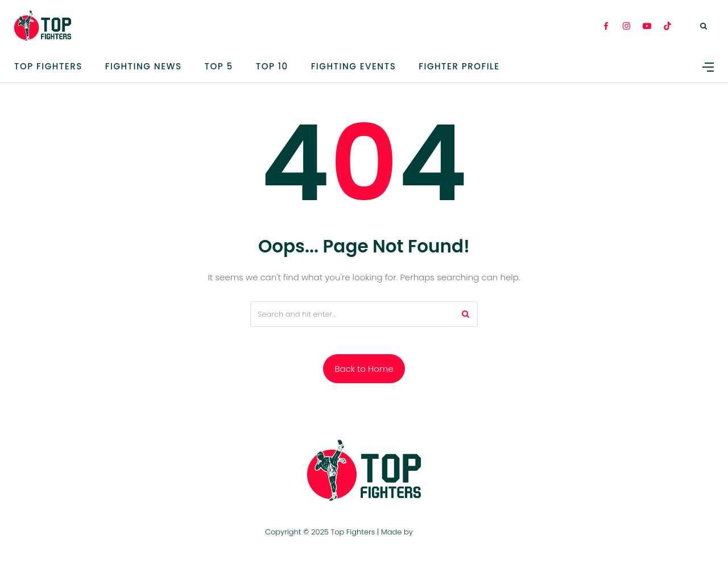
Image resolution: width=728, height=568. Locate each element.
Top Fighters (48, 66)
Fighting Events (354, 66)
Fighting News (144, 66)
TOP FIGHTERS (439, 532)
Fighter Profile (459, 66)
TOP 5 (219, 66)
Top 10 (272, 66)
